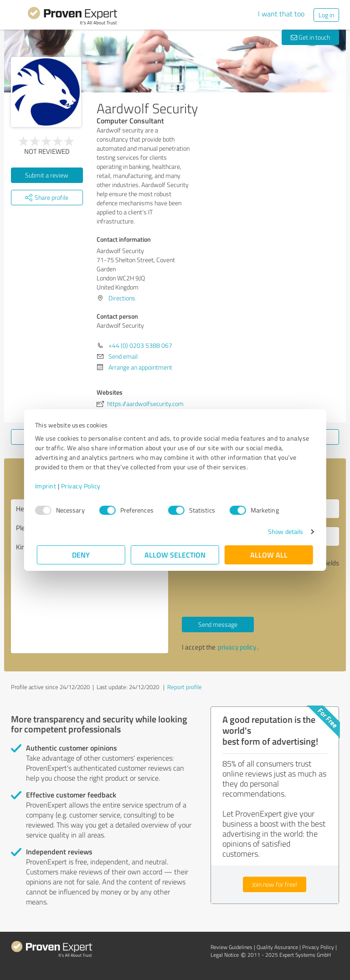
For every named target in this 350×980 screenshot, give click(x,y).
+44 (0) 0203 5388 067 (140, 345)
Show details (284, 531)
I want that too (281, 14)
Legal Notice (225, 955)
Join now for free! (275, 884)
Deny (81, 555)
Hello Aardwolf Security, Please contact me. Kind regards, (90, 576)
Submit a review (47, 175)
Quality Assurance (277, 947)
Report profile (185, 687)
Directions (122, 298)
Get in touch (310, 37)
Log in (326, 15)
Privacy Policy (83, 486)
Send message (218, 624)
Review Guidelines (232, 947)
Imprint (48, 486)
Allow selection (175, 555)
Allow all (269, 555)
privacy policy (237, 647)
